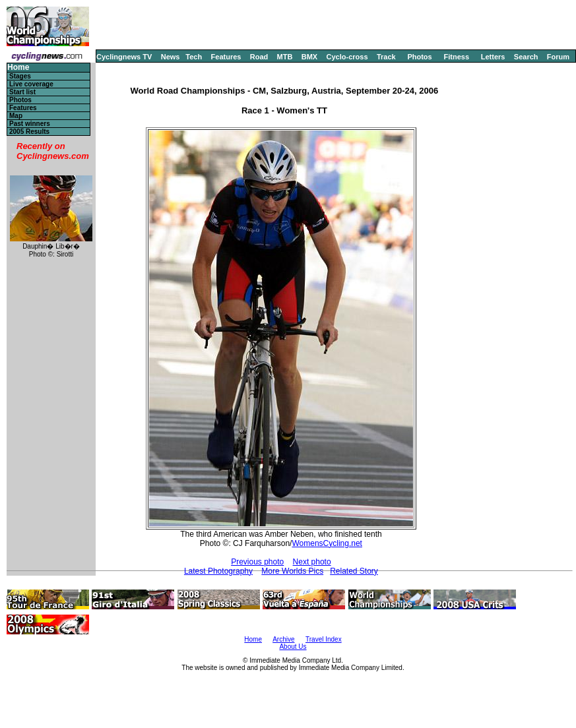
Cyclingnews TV (124, 57)
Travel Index (324, 639)
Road (259, 57)
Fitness (456, 57)
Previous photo (257, 562)
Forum (558, 57)
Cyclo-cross (347, 57)
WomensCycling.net (327, 543)
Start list (22, 92)
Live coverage (31, 84)
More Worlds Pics (292, 571)
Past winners (30, 124)
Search (526, 57)
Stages (20, 76)
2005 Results (29, 132)
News (171, 57)
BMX (309, 57)
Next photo (312, 562)
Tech (194, 57)
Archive (283, 639)
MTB (285, 57)
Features (226, 57)
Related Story (354, 571)
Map (16, 116)
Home (18, 68)
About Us (293, 647)
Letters (493, 57)
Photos (419, 57)
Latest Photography (218, 571)
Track (386, 57)
